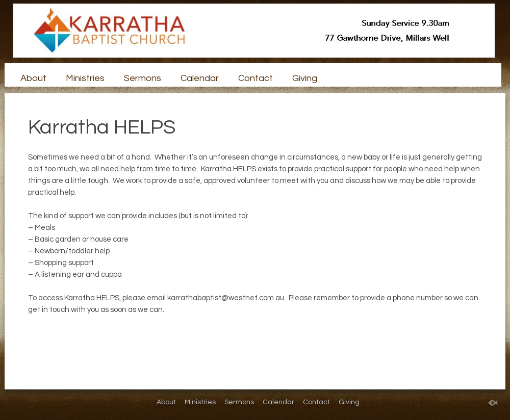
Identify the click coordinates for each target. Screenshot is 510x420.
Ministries (85, 78)
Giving (305, 78)
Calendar (200, 78)
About (33, 78)
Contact (256, 78)
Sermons (143, 78)
